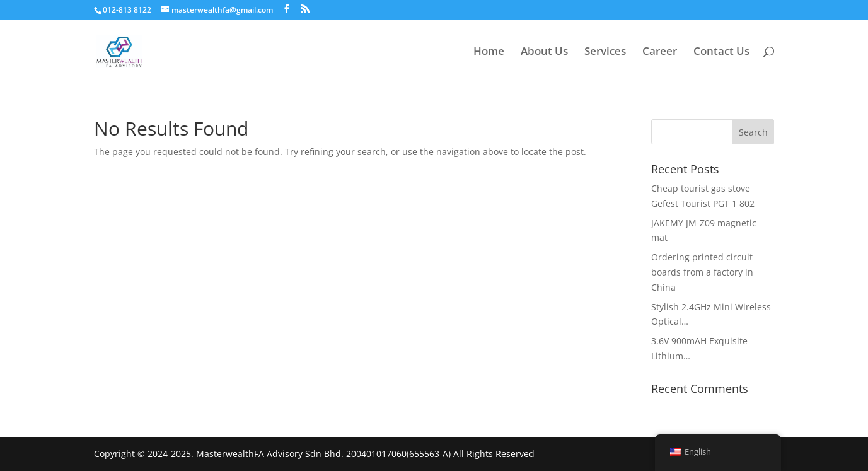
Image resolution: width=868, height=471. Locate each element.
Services (605, 52)
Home (489, 52)
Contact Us (721, 52)
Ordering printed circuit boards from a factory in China (702, 272)
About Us (544, 52)
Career (660, 52)
